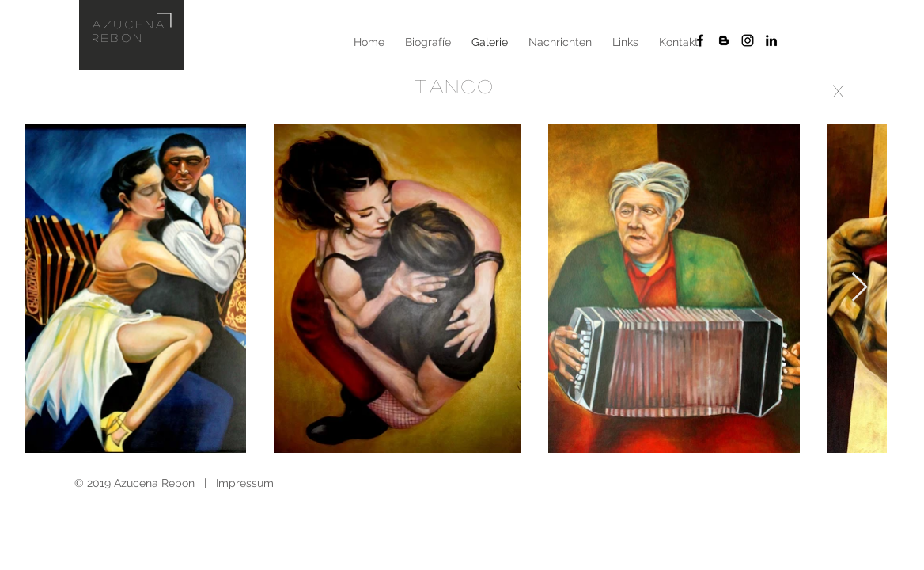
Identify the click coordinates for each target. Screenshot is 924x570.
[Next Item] (860, 288)
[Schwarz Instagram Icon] (748, 40)
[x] (838, 90)
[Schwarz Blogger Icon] (724, 40)
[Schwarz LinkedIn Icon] (771, 40)
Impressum (245, 483)
